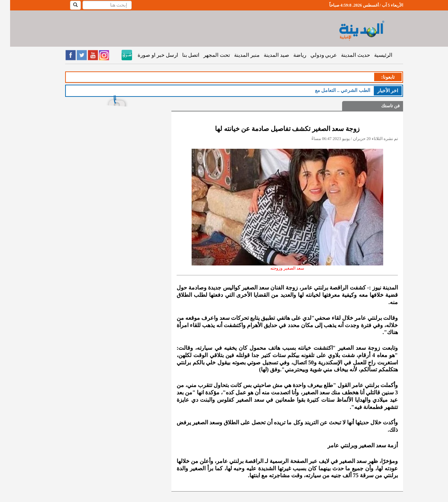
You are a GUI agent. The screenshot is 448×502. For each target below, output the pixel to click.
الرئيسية (373, 55)
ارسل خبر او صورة (148, 55)
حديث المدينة (345, 55)
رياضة (290, 55)
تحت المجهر (207, 55)
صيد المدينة (266, 55)
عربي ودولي (314, 55)
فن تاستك (380, 106)
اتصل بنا (181, 55)
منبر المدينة (237, 55)
